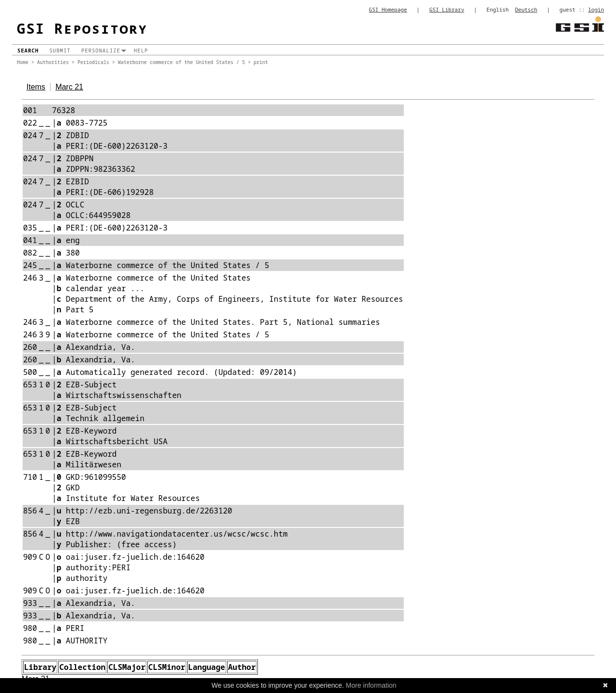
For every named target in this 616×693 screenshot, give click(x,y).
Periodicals (93, 62)
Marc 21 (69, 87)
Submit (60, 51)
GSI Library (447, 9)
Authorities (53, 62)
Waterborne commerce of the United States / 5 (181, 62)
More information (371, 685)
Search (28, 51)
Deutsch (526, 9)
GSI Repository (82, 28)
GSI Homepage (388, 9)
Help (141, 51)
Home (23, 62)
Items (36, 87)
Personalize (101, 51)
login (596, 9)
